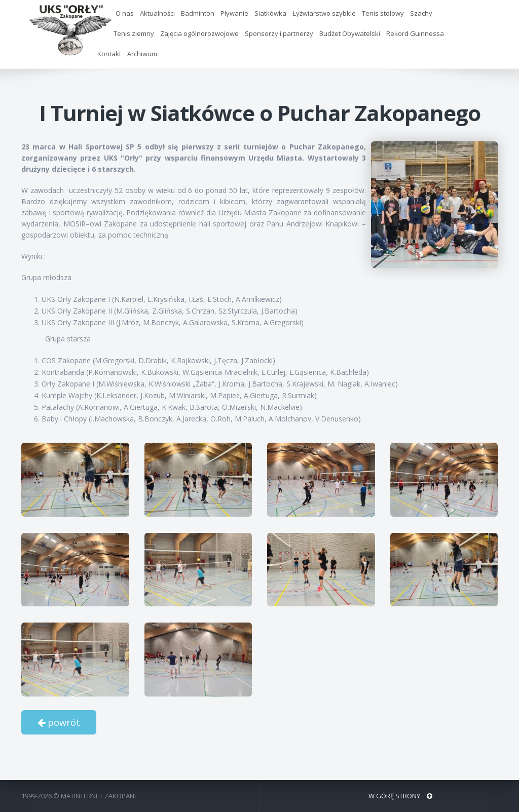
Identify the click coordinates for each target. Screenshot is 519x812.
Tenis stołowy (383, 13)
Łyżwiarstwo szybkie (324, 13)
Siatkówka (270, 13)
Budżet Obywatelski (350, 33)
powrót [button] (59, 722)
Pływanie (234, 13)
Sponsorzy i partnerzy (279, 33)
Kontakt (109, 54)
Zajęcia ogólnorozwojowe (199, 33)
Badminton (198, 13)
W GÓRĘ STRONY (400, 796)
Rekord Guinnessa (415, 33)
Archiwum (142, 54)
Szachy (421, 13)
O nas (125, 13)
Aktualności (157, 13)
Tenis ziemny (134, 33)
